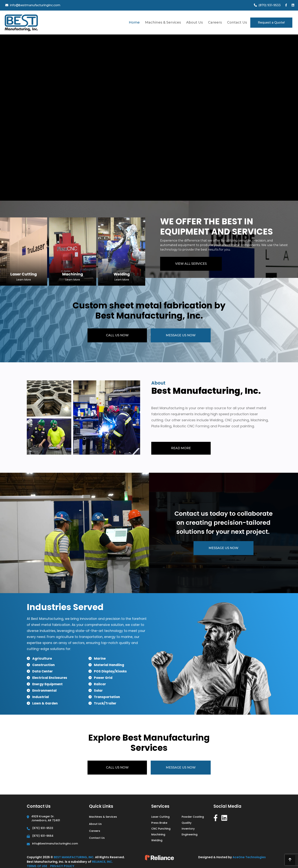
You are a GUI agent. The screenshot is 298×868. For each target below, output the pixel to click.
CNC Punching (161, 829)
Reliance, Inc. (102, 862)
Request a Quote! (271, 23)
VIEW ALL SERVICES (191, 264)
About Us (194, 22)
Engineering (190, 834)
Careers (215, 22)
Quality (187, 823)
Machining (158, 834)
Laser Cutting (160, 817)
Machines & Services (163, 22)
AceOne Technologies (249, 857)
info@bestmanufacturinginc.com (55, 844)
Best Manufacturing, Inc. (74, 857)
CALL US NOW (117, 335)
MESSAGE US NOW (181, 335)
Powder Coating (193, 817)
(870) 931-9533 (43, 828)
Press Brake (159, 823)
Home (134, 22)
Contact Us (237, 22)
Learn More (24, 280)
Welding (157, 840)
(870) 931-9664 (43, 836)
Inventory (188, 829)
